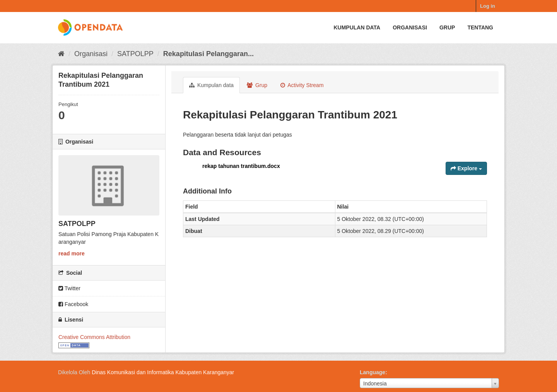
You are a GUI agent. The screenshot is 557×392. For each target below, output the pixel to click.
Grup (447, 27)
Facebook (73, 304)
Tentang (480, 27)
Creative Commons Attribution (94, 337)
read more (72, 253)
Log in (488, 6)
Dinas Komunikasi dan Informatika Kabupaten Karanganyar (163, 372)
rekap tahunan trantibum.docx (241, 166)
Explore (466, 168)
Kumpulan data (357, 27)
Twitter (69, 288)
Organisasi (410, 27)
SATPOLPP (135, 54)
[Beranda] (61, 54)
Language (372, 372)
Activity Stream (302, 85)
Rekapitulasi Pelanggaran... (208, 54)
